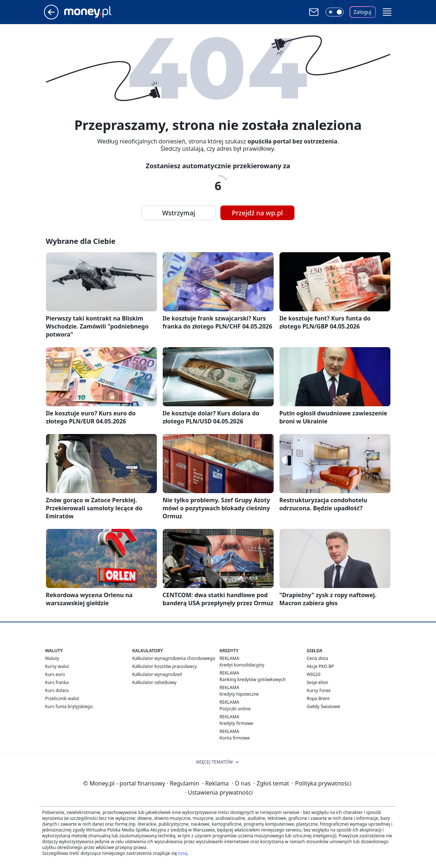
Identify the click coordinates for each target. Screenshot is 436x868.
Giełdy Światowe (324, 706)
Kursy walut (57, 666)
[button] (387, 12)
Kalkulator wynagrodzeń (157, 674)
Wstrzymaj (179, 213)
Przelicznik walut (62, 698)
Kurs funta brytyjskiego (69, 706)
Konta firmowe (235, 738)
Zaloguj (362, 12)
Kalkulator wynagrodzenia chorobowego (174, 658)
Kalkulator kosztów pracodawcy (165, 666)
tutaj (183, 853)
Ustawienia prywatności (219, 792)
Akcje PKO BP (321, 666)
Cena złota (318, 658)
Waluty (52, 658)
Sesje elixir (318, 682)
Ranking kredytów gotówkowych (253, 679)
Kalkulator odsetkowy (155, 682)
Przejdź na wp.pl (258, 213)
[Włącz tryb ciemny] (335, 12)
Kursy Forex (319, 690)
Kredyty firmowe (237, 723)
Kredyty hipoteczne (239, 694)
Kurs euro (55, 674)
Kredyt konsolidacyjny (242, 665)
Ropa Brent (318, 698)
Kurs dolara (57, 690)
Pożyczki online (235, 709)
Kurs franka (57, 682)
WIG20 (314, 674)
